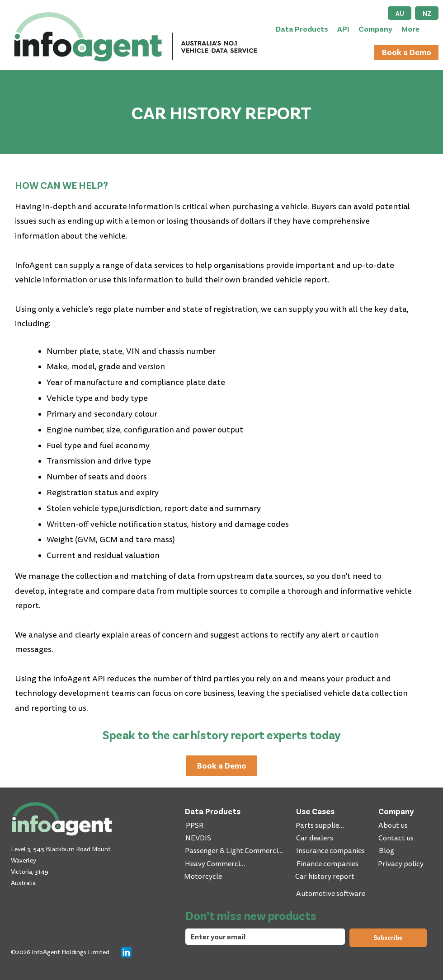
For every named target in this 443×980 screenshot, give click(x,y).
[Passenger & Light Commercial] (235, 851)
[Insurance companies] (331, 851)
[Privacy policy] (402, 864)
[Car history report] (326, 877)
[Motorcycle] (204, 877)
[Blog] (404, 851)
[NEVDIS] (199, 838)
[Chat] (126, 952)
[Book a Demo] (406, 52)
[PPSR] (196, 825)
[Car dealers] (315, 838)
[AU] (400, 13)
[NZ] (427, 13)
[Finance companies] (328, 864)
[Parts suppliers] (321, 825)
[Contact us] (397, 838)
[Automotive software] (331, 894)
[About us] (394, 825)
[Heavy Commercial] (216, 864)
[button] (302, 28)
